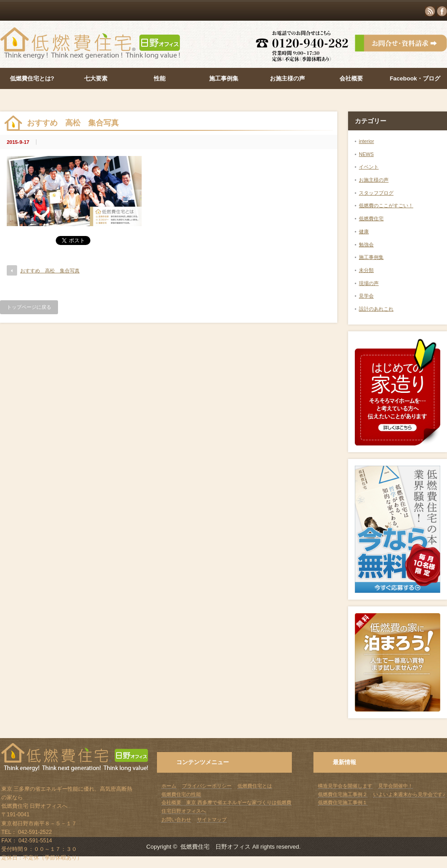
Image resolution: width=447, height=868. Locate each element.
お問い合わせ (176, 819)
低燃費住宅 (371, 218)
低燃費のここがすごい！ (386, 205)
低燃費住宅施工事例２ (343, 794)
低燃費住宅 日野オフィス (215, 847)
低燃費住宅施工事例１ (343, 802)
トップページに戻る (29, 307)
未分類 (366, 270)
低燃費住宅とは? (32, 78)
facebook (442, 11)
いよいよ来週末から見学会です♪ (409, 794)
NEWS (366, 154)
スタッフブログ (376, 193)
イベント (369, 167)
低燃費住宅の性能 (181, 794)
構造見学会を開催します (345, 786)
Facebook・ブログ (415, 78)
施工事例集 (224, 78)
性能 (160, 78)
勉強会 (366, 245)
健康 (364, 231)
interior (367, 141)
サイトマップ (212, 819)
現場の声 (369, 283)
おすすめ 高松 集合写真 (50, 271)
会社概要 (351, 78)
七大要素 (96, 78)
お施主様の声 (287, 78)
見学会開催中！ (396, 786)
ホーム (169, 786)
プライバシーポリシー (207, 786)
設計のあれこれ (376, 309)
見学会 (366, 296)
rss (430, 11)
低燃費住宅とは (255, 786)
